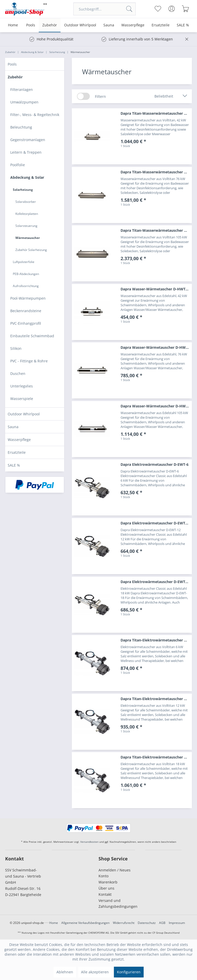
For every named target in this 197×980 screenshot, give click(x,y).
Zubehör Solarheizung (31, 250)
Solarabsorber (26, 202)
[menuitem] (105, 9)
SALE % (14, 465)
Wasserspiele (22, 399)
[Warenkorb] (186, 9)
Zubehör (15, 77)
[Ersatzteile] (161, 25)
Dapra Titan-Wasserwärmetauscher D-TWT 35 (156, 113)
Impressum (177, 923)
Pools (12, 64)
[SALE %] (183, 25)
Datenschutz (147, 923)
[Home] (13, 25)
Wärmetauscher (28, 238)
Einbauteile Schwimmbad (32, 336)
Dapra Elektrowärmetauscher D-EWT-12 (156, 523)
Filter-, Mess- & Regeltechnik (35, 115)
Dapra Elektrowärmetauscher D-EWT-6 (155, 464)
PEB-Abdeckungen (26, 274)
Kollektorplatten (27, 214)
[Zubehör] (50, 25)
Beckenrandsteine (26, 311)
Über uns (106, 888)
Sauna (13, 427)
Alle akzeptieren (95, 972)
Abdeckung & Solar (27, 177)
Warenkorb (108, 882)
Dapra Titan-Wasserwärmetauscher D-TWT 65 (156, 172)
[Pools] (31, 25)
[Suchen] (129, 9)
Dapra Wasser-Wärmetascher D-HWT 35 (156, 289)
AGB (162, 923)
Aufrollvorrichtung (26, 286)
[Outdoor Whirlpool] (80, 25)
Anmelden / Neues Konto (115, 873)
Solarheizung (23, 190)
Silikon (16, 348)
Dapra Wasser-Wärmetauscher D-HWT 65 (156, 347)
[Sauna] (109, 25)
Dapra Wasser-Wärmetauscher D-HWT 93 (156, 406)
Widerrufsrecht (124, 923)
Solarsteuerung (26, 226)
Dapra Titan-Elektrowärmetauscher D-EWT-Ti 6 (156, 640)
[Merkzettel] (158, 9)
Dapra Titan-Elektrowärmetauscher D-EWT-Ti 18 (156, 757)
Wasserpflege (19, 440)
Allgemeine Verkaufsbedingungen (85, 923)
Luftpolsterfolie (24, 262)
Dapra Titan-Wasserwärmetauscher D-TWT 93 (156, 230)
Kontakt (105, 894)
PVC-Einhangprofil (26, 323)
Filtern (100, 96)
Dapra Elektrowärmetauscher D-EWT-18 (156, 582)
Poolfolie (18, 165)
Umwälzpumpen (24, 102)
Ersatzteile (17, 452)
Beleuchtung (21, 127)
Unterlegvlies (22, 386)
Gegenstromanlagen (28, 140)
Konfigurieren (129, 972)
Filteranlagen (22, 89)
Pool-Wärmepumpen (28, 298)
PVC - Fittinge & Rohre (29, 361)
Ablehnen (65, 972)
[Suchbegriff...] (105, 9)
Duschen (18, 373)
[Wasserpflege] (133, 25)
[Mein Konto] (172, 9)
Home (54, 923)
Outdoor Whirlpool (24, 414)
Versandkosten (89, 842)
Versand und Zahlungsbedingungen (117, 904)
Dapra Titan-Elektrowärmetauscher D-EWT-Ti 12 (156, 699)
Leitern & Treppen (26, 152)
